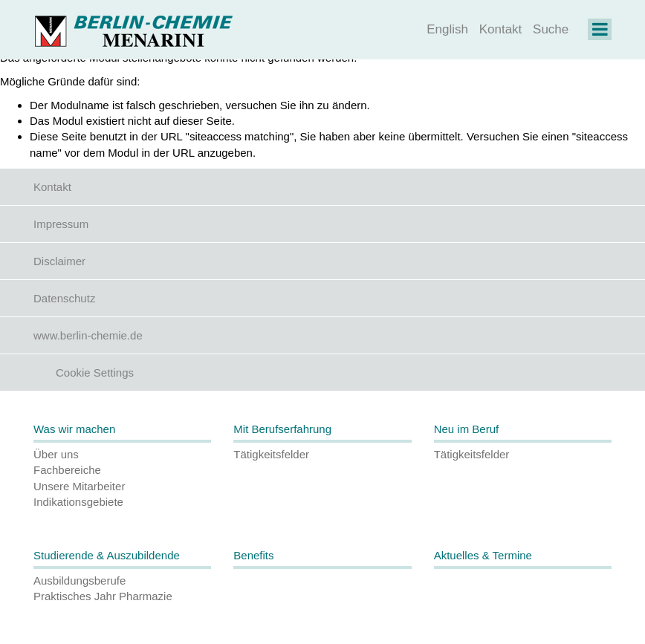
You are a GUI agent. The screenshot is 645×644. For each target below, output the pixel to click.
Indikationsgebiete (78, 502)
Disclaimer (59, 261)
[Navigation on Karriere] (600, 32)
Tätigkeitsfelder (271, 454)
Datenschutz (64, 298)
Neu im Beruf (467, 429)
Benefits (253, 555)
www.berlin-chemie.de (88, 335)
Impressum (61, 224)
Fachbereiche (67, 470)
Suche (551, 29)
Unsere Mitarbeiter (79, 486)
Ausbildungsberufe (80, 580)
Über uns (56, 454)
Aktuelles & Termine (483, 555)
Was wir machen (74, 429)
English (447, 29)
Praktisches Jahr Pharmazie (103, 596)
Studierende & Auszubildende (107, 555)
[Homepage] (133, 29)
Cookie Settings (95, 373)
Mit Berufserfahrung (282, 429)
